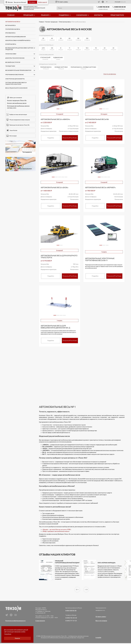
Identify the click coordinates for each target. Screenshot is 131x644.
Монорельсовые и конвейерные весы (18, 40)
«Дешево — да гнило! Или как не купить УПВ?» (57, 529)
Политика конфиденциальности (15, 621)
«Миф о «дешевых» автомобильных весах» (56, 531)
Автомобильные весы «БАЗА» (54, 187)
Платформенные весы (13, 29)
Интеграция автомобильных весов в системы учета (18, 107)
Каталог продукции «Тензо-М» (17, 100)
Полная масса (46, 68)
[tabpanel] (60, 96)
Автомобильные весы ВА (97, 119)
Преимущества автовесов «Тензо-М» (18, 125)
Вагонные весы (10, 25)
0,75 (43, 49)
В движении (58, 58)
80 (78, 39)
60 (70, 39)
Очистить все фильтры (110, 74)
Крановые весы (10, 33)
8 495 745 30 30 (104, 7)
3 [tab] (107, 109)
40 (52, 39)
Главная (41, 22)
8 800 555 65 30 (120, 7)
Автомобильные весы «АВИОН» (55, 119)
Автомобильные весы (13, 22)
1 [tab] (58, 109)
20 (43, 39)
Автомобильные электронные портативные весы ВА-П (100, 259)
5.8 (52, 49)
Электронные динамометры (15, 79)
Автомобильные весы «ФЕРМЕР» (100, 187)
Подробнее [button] (8, 634)
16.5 (87, 49)
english (123, 2)
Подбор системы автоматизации (17, 114)
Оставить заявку (62, 2)
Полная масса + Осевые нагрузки (83, 68)
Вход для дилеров (101, 621)
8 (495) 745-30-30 (71, 618)
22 (105, 49)
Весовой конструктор (13, 62)
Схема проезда (40, 621)
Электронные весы (65, 22)
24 (113, 49)
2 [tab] (61, 109)
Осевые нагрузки (61, 68)
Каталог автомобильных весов (17, 103)
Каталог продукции (51, 22)
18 (96, 49)
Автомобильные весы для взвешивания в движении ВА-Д (55, 327)
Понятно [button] (17, 638)
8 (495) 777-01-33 (71, 621)
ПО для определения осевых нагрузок (18, 120)
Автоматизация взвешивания (15, 37)
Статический (45, 58)
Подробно (51, 138)
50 (61, 39)
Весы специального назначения (16, 88)
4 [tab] (63, 178)
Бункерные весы (11, 44)
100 (87, 39)
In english (98, 637)
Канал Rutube (12, 130)
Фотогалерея (11, 136)
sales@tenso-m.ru (100, 610)
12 (78, 49)
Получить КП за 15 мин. (70, 138)
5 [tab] (66, 178)
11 (70, 49)
